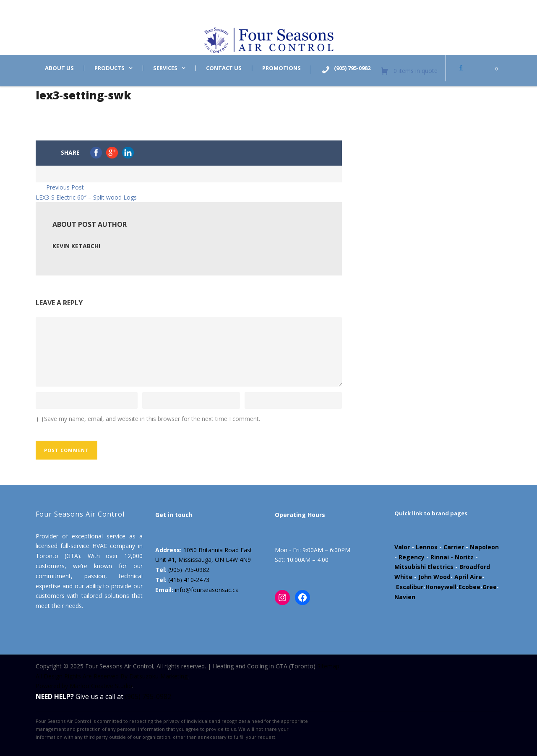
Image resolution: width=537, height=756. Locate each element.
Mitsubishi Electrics (424, 567)
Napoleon (484, 547)
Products (109, 68)
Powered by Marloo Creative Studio (84, 686)
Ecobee (469, 587)
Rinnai (440, 557)
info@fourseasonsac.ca (207, 590)
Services (165, 68)
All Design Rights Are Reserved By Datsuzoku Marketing (112, 676)
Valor (402, 547)
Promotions (282, 68)
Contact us (224, 68)
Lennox (427, 547)
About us (59, 68)
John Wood (434, 577)
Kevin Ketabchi (76, 246)
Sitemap (328, 666)
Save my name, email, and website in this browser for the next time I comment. (152, 419)
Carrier (454, 547)
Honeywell (441, 587)
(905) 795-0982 (189, 570)
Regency (412, 557)
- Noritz (461, 557)
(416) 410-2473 (189, 580)
